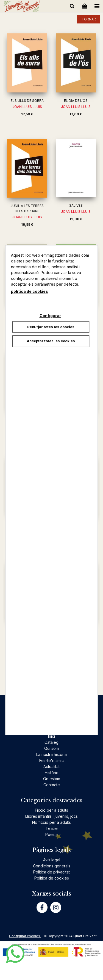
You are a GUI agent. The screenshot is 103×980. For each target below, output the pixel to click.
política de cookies (30, 291)
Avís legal (52, 860)
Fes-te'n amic (51, 760)
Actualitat (51, 767)
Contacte (52, 785)
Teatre (52, 828)
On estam (52, 779)
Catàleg (51, 742)
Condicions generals (52, 866)
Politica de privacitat (51, 872)
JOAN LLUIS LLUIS (27, 107)
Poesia (51, 834)
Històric (51, 773)
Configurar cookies (25, 936)
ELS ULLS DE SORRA (27, 101)
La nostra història (51, 754)
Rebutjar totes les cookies (51, 327)
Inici (51, 736)
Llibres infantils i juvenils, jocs (51, 816)
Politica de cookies (52, 878)
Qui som (51, 748)
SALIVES (76, 205)
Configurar (50, 316)
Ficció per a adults (51, 810)
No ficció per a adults (51, 822)
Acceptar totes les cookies (51, 341)
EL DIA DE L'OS (76, 101)
